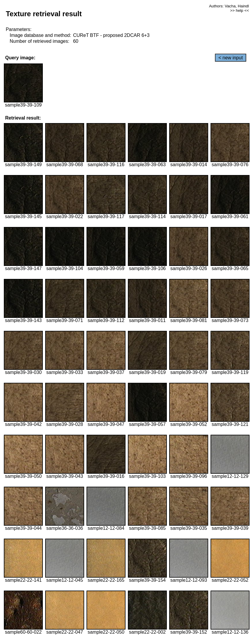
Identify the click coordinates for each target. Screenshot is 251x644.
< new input (231, 58)
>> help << (239, 10)
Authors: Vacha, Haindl (229, 6)
